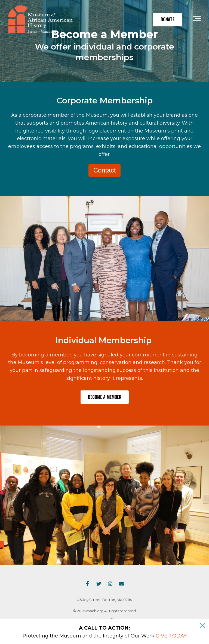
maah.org (95, 611)
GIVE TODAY (171, 636)
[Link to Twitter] (99, 584)
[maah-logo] (40, 20)
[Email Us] (122, 584)
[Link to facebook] (87, 584)
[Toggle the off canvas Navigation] (197, 20)
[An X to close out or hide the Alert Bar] (202, 625)
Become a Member (105, 397)
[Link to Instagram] (110, 584)
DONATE (167, 19)
